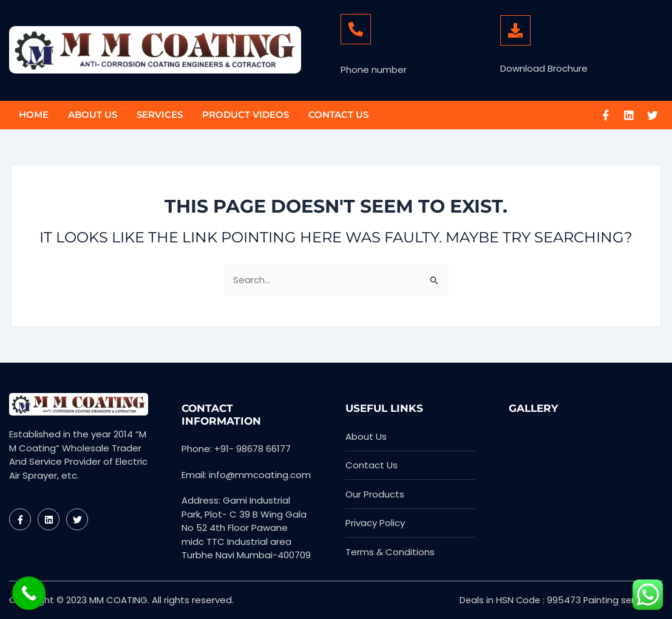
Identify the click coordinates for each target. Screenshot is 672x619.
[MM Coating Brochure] (515, 30)
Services (160, 115)
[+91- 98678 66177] (356, 29)
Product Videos (246, 115)
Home (34, 115)
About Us (93, 115)
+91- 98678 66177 (386, 55)
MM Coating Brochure (559, 55)
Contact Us (338, 115)
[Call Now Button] (29, 593)
